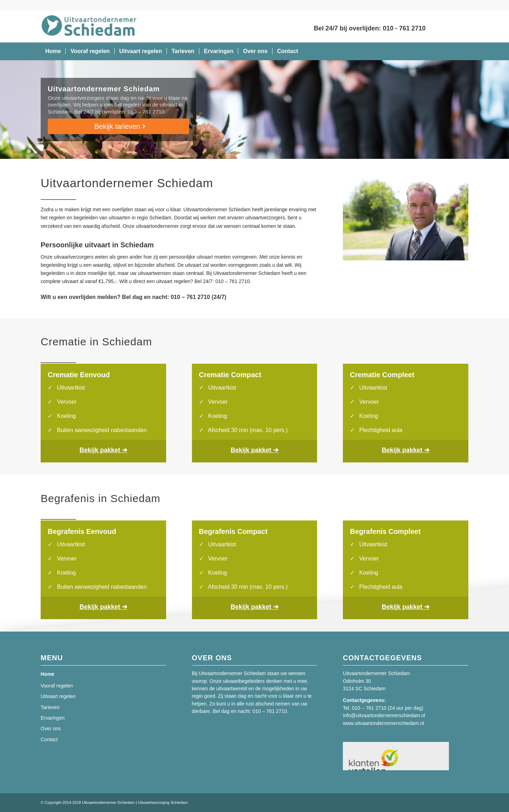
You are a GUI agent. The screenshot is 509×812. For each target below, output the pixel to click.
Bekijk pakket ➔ (103, 450)
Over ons (51, 729)
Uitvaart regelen (58, 696)
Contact (49, 739)
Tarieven (50, 707)
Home (48, 674)
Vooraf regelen (57, 686)
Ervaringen (53, 718)
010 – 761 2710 (369, 708)
